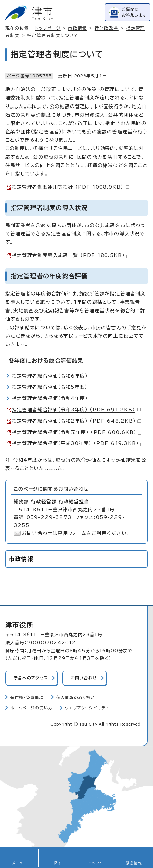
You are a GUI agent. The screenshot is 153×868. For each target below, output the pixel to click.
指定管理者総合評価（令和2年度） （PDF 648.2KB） (77, 421)
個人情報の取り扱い (76, 698)
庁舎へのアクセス (31, 678)
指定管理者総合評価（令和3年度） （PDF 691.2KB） (76, 410)
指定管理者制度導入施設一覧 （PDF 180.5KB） (71, 255)
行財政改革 (107, 28)
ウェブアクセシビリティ (87, 708)
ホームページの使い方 (31, 708)
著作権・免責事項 (27, 698)
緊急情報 (134, 863)
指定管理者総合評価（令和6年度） (50, 376)
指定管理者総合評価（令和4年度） (50, 398)
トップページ (48, 28)
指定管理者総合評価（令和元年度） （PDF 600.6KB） (77, 432)
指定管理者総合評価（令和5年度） (50, 387)
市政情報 (78, 28)
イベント (96, 863)
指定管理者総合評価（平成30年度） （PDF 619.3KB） (78, 443)
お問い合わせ (84, 678)
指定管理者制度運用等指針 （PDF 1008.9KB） (70, 187)
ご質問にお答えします (134, 12)
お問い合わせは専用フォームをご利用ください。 (76, 533)
